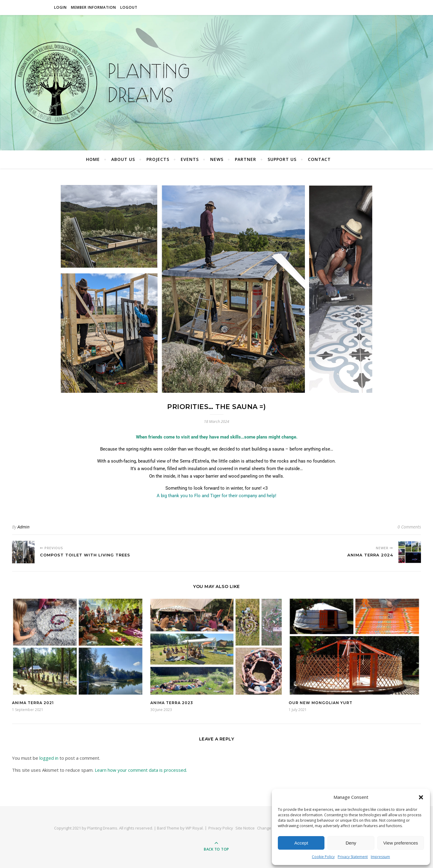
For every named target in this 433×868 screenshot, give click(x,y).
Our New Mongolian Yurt (321, 703)
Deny (351, 843)
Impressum (380, 857)
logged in (49, 758)
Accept (301, 843)
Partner (246, 159)
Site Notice (245, 828)
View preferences (401, 843)
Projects (158, 159)
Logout (129, 7)
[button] (421, 797)
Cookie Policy (323, 857)
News (217, 159)
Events (190, 159)
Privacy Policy (221, 828)
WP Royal (194, 828)
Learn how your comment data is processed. (141, 770)
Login (60, 7)
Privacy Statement (353, 857)
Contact (319, 159)
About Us (123, 159)
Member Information (94, 7)
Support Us (282, 159)
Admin (23, 527)
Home (93, 159)
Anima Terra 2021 (33, 703)
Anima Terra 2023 (172, 703)
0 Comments (409, 527)
